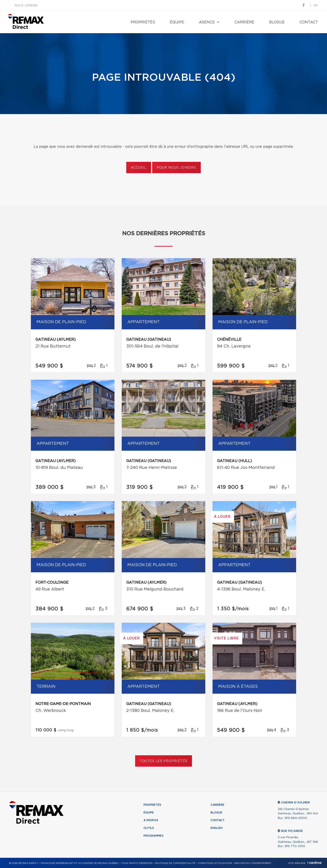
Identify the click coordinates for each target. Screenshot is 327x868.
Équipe (177, 22)
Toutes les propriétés (164, 761)
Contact (309, 22)
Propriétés (143, 22)
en (316, 6)
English (217, 828)
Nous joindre (26, 6)
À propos (151, 820)
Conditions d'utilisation (215, 863)
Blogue (277, 22)
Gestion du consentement (253, 863)
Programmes (154, 836)
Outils (149, 828)
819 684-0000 (296, 818)
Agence (207, 22)
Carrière (244, 22)
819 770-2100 (295, 846)
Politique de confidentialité (175, 863)
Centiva (314, 863)
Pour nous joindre (176, 168)
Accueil (139, 168)
